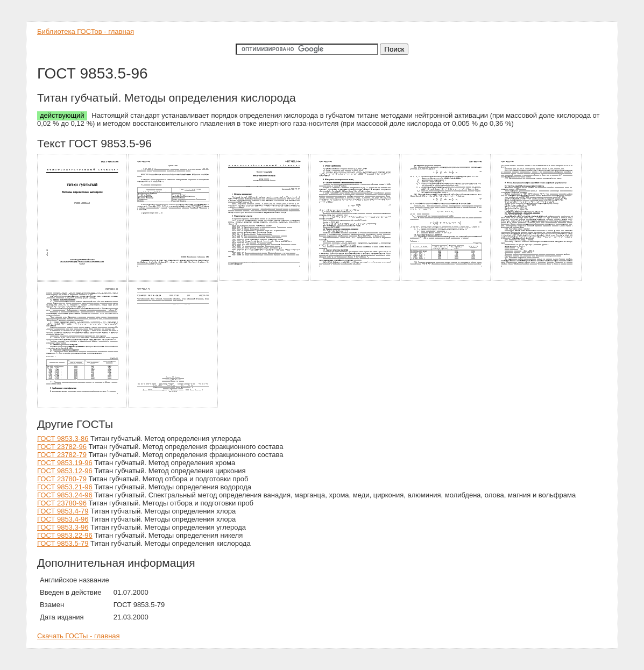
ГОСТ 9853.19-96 (65, 463)
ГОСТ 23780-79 (62, 479)
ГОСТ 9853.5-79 (63, 543)
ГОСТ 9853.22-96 (65, 535)
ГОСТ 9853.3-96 (63, 527)
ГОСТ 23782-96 (62, 447)
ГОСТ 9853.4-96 (63, 519)
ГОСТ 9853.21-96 (65, 487)
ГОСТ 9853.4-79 (63, 511)
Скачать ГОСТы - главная (79, 636)
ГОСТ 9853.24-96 (65, 495)
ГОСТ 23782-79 (62, 455)
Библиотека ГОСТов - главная (86, 31)
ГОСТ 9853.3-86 (63, 439)
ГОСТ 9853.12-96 (65, 471)
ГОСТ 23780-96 (62, 503)
